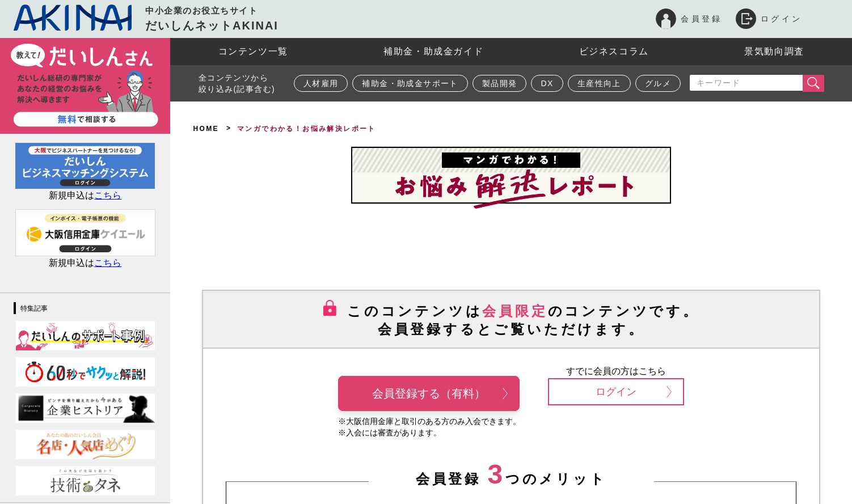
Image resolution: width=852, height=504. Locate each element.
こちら (108, 263)
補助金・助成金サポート (410, 83)
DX (547, 83)
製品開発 (500, 83)
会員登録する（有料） (440, 393)
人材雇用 (321, 83)
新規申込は (85, 195)
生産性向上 (599, 83)
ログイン (634, 392)
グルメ (658, 83)
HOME (206, 129)
